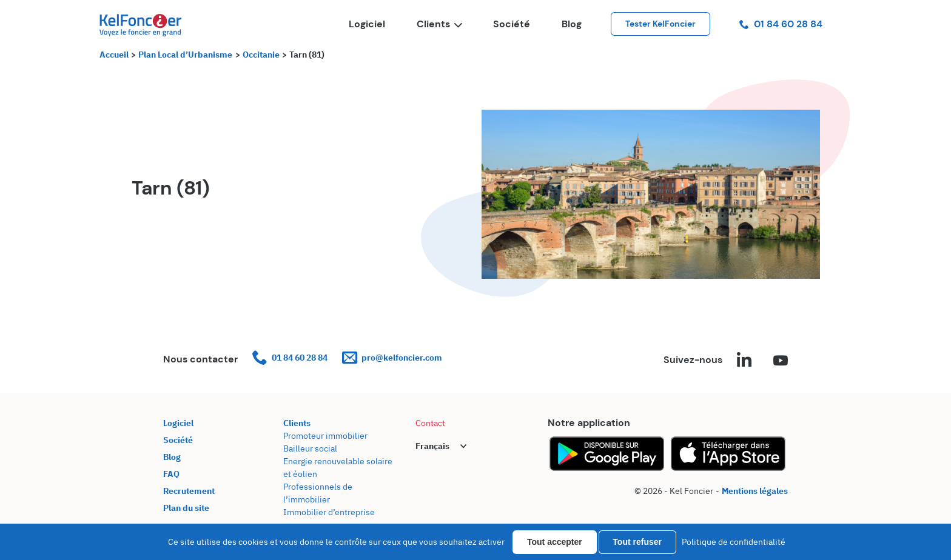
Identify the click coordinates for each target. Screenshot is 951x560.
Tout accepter (555, 542)
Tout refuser (637, 542)
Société (512, 24)
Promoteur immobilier (325, 436)
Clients (439, 24)
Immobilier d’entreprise (329, 512)
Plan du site (186, 508)
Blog (572, 24)
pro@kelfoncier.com (392, 358)
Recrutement (189, 491)
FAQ (171, 474)
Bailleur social (310, 448)
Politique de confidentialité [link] (734, 542)
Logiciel (367, 24)
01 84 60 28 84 (781, 24)
